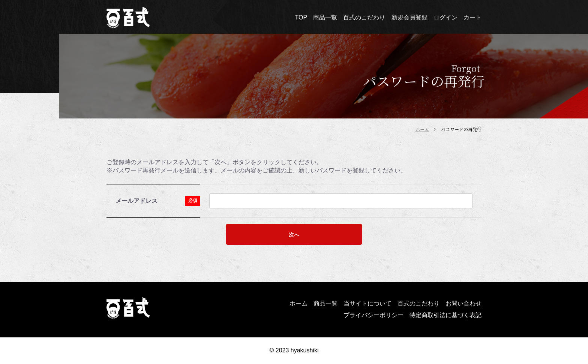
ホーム (298, 303)
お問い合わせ (463, 303)
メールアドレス (136, 201)
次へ (294, 235)
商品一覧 (325, 303)
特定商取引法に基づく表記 (445, 315)
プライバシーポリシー (373, 315)
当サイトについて (367, 303)
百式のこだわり (418, 303)
